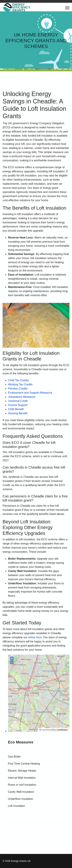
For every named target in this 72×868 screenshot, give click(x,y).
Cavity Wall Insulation (21, 792)
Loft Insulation (16, 806)
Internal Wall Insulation (22, 778)
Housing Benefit (18, 413)
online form (35, 637)
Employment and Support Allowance (30, 393)
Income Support (18, 405)
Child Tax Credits (18, 380)
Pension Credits (18, 389)
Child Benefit (16, 409)
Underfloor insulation (21, 799)
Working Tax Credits (20, 384)
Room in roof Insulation (22, 785)
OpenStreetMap (49, 730)
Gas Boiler (14, 757)
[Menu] (67, 8)
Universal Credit (18, 401)
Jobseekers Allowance (22, 397)
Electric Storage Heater (22, 771)
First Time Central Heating (24, 764)
